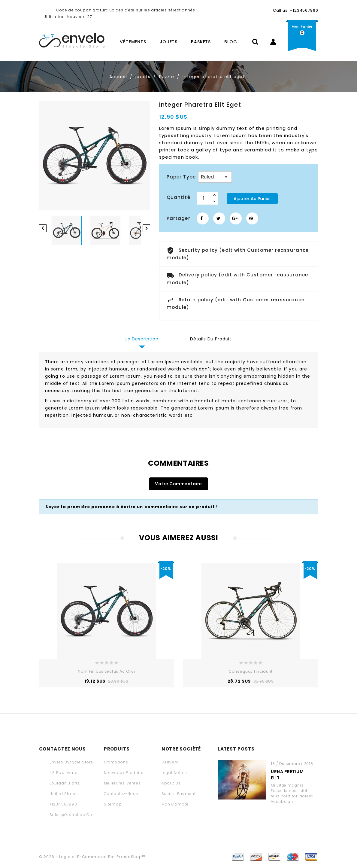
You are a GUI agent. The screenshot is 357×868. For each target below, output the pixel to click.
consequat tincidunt (251, 671)
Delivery (170, 762)
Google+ (236, 218)
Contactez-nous (121, 794)
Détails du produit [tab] (211, 339)
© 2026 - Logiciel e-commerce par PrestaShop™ (92, 857)
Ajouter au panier (252, 199)
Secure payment (179, 794)
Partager (203, 218)
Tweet (219, 218)
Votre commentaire (178, 484)
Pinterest (252, 218)
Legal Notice (174, 773)
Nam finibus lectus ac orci (106, 671)
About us (171, 783)
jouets (169, 42)
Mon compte (175, 804)
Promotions (116, 762)
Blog (231, 42)
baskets (201, 42)
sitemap (113, 804)
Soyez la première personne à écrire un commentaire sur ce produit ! (132, 507)
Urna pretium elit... (287, 775)
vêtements (133, 42)
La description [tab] (142, 339)
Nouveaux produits (124, 773)
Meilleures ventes (122, 783)
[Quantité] (204, 198)
